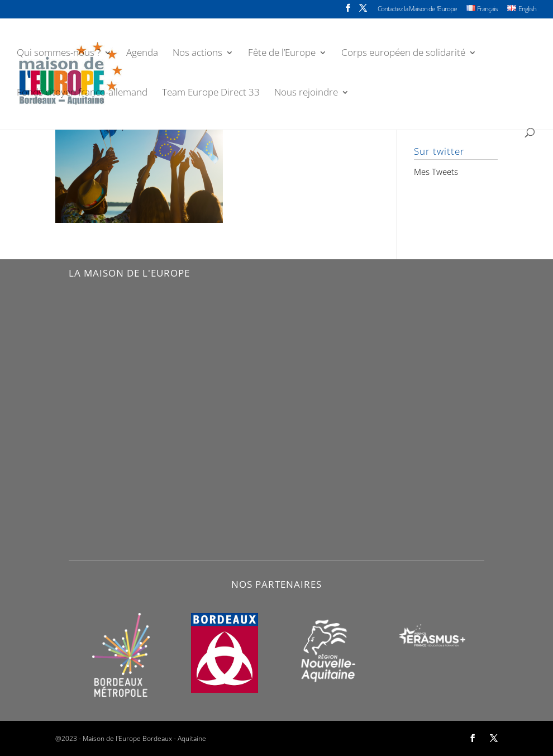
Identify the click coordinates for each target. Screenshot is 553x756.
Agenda (142, 54)
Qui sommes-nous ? (59, 54)
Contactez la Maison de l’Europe (417, 9)
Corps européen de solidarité (403, 54)
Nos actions (197, 54)
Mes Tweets (436, 172)
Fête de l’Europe (282, 54)
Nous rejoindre (306, 93)
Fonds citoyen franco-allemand (82, 93)
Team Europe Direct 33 (211, 93)
